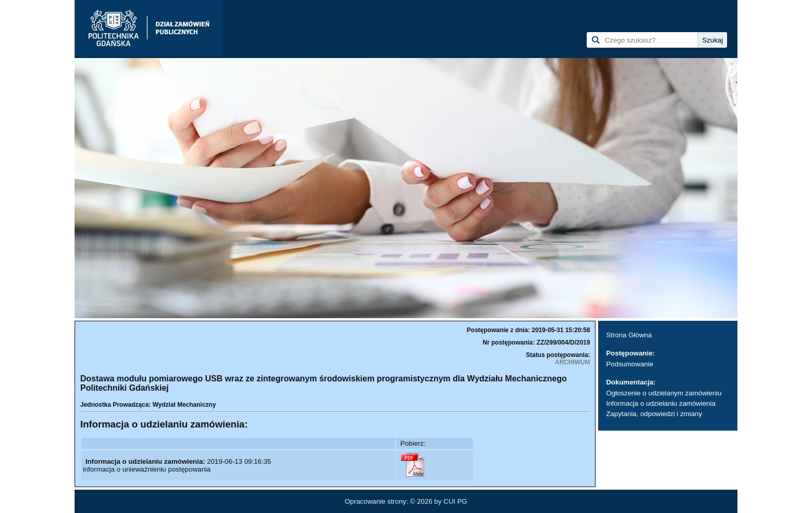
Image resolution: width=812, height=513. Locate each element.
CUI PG (455, 501)
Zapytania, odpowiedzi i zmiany (654, 414)
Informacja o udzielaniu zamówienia (661, 403)
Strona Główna (629, 335)
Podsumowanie (629, 364)
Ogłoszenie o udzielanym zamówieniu (664, 393)
